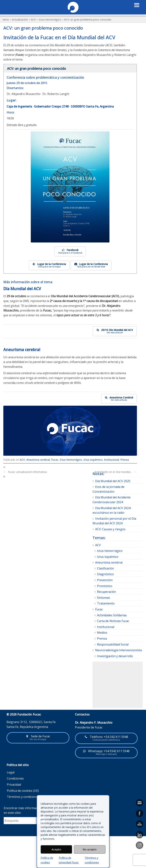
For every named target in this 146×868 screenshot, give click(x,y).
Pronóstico (105, 586)
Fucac (55, 460)
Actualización (20, 20)
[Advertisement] (118, 685)
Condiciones (15, 779)
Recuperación (106, 592)
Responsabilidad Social (113, 644)
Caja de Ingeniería (19, 106)
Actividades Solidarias (112, 615)
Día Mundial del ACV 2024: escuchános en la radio (112, 510)
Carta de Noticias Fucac (113, 621)
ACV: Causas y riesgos (110, 529)
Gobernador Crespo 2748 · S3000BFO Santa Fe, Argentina (74, 106)
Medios (102, 633)
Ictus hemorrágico (50, 20)
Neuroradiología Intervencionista (118, 650)
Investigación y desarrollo (115, 656)
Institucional (111, 460)
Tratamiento (106, 604)
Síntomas (104, 598)
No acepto (90, 849)
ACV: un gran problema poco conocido (88, 20)
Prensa (125, 460)
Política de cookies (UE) (23, 791)
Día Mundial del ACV (22, 289)
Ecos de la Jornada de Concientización (109, 489)
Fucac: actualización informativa (25, 472)
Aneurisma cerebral (22, 350)
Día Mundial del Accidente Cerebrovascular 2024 (112, 500)
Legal (11, 773)
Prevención (105, 580)
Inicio (6, 20)
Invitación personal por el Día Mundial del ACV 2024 (114, 521)
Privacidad (14, 785)
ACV (33, 20)
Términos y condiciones (23, 797)
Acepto (56, 849)
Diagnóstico (105, 574)
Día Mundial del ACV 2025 (113, 481)
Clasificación (105, 569)
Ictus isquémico (93, 460)
